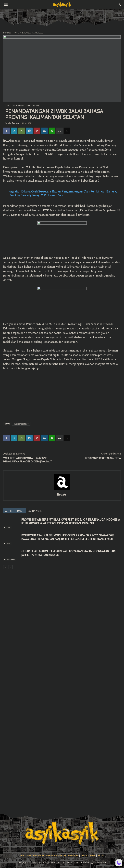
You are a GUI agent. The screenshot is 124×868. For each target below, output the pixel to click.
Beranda (7, 33)
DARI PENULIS (35, 511)
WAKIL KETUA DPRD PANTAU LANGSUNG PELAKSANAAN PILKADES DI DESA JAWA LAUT (28, 460)
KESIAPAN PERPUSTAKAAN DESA (103, 458)
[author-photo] (62, 490)
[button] (6, 4)
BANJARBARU (10, 559)
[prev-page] (5, 567)
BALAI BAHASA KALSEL (32, 33)
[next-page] (11, 567)
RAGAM (36, 105)
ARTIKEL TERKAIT (14, 511)
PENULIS (74, 855)
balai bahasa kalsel (21, 424)
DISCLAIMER (88, 855)
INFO (17, 33)
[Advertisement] (62, 396)
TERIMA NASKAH (56, 855)
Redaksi (16, 123)
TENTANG (26, 855)
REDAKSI (38, 855)
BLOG (101, 855)
